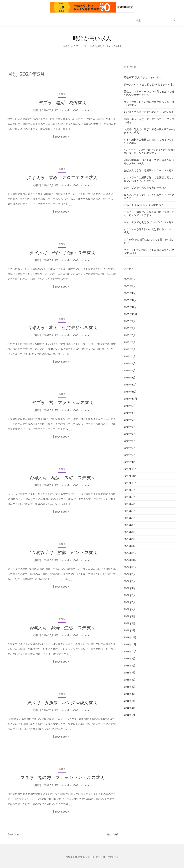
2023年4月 (130, 525)
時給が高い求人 (92, 38)
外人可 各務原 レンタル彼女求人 (62, 703)
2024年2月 (130, 455)
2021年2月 (130, 708)
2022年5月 (130, 602)
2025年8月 (130, 328)
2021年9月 (130, 659)
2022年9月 (130, 574)
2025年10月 (130, 314)
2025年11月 (130, 307)
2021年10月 (130, 651)
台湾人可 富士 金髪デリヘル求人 (62, 328)
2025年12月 (130, 300)
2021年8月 (130, 666)
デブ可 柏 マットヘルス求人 (62, 402)
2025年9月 (130, 321)
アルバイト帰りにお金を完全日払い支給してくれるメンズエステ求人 (149, 214)
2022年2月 (130, 623)
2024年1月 (130, 462)
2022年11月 (130, 560)
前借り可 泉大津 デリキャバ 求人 (142, 77)
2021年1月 (129, 715)
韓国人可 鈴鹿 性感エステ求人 (62, 628)
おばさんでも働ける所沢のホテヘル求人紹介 (149, 170)
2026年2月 (130, 286)
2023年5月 (130, 518)
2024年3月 (130, 448)
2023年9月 (130, 490)
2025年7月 (130, 335)
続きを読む (62, 137)
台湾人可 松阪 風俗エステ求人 (62, 478)
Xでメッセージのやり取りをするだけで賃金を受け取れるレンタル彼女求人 (150, 151)
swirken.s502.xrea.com (76, 110)
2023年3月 (130, 532)
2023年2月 (130, 539)
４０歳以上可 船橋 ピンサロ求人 (62, 553)
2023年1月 (130, 546)
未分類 (62, 94)
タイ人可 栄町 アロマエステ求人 (62, 178)
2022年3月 (130, 616)
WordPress (113, 857)
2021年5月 (130, 687)
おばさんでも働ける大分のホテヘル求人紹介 (149, 112)
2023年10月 (130, 483)
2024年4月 (130, 441)
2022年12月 (130, 553)
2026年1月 (130, 293)
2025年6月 (130, 342)
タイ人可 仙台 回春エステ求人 (62, 253)
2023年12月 (130, 469)
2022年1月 (130, 630)
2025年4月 (130, 356)
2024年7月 (130, 420)
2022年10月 (130, 567)
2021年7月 (130, 673)
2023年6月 (130, 511)
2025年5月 (130, 349)
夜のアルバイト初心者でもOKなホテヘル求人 (150, 84)
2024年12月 (130, 385)
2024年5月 (130, 434)
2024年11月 (130, 392)
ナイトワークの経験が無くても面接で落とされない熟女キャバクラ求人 (149, 179)
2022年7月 (130, 588)
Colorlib (90, 857)
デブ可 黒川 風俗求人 (62, 103)
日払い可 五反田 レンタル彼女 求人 (144, 205)
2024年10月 (130, 399)
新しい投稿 (113, 834)
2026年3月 (130, 279)
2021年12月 (130, 637)
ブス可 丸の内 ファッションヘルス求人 (62, 777)
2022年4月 (130, 609)
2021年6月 (130, 680)
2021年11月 (130, 644)
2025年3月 (130, 363)
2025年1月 (130, 378)
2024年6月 (130, 427)
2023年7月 (130, 504)
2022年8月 (130, 581)
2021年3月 (130, 701)
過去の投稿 (13, 834)
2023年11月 (130, 476)
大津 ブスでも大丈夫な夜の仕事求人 (145, 188)
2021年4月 (130, 694)
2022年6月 (130, 595)
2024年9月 (130, 406)
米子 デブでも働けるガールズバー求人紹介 (149, 222)
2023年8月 (130, 497)
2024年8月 (130, 413)
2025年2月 (130, 371)
